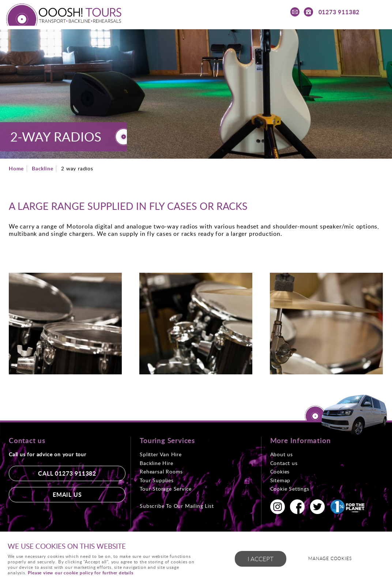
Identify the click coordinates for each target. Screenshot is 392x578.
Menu (379, 12)
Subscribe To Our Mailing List (177, 506)
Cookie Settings (290, 489)
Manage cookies (330, 558)
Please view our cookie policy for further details (80, 573)
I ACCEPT (261, 559)
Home (16, 168)
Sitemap (280, 480)
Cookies (280, 471)
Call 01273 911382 (67, 473)
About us (282, 454)
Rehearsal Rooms (161, 471)
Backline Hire (156, 463)
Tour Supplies (157, 480)
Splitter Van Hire (161, 454)
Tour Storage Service (166, 489)
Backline (42, 168)
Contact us (284, 463)
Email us (67, 494)
